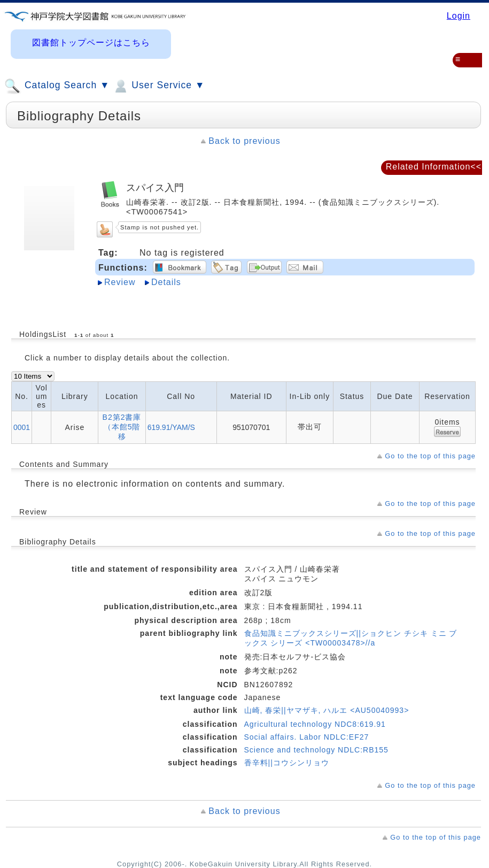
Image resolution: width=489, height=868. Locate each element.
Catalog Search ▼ (57, 86)
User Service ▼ (158, 86)
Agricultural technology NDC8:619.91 (315, 724)
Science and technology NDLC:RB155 (316, 750)
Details (166, 282)
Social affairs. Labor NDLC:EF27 (307, 737)
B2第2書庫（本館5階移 (122, 427)
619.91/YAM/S (171, 427)
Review (120, 282)
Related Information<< (434, 167)
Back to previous (244, 141)
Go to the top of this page (430, 456)
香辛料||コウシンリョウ (287, 763)
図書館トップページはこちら (91, 43)
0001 (22, 427)
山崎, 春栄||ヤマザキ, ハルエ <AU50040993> (327, 710)
